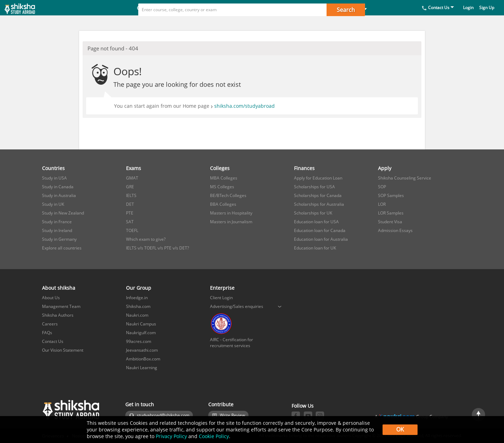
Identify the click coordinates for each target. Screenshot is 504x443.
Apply (305, 23)
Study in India (348, 23)
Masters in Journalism (231, 222)
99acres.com (139, 341)
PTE (130, 213)
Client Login (221, 298)
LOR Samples (391, 213)
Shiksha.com (138, 306)
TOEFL (132, 230)
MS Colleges (222, 187)
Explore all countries (62, 248)
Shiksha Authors (58, 315)
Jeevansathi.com (142, 350)
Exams (190, 23)
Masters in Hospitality (231, 213)
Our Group (139, 288)
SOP (382, 187)
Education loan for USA (316, 222)
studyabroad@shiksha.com (163, 415)
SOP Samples (391, 195)
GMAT (132, 178)
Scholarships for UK (313, 213)
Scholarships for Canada (318, 195)
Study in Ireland (57, 230)
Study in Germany (59, 239)
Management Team (61, 306)
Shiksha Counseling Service (405, 178)
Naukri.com (137, 315)
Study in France (57, 222)
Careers (50, 324)
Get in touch (140, 404)
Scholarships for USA (314, 187)
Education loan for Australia (321, 239)
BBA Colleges (223, 204)
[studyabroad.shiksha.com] (31, 15)
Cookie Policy (214, 436)
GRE (130, 187)
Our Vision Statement (63, 350)
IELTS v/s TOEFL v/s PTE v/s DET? (157, 248)
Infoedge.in (137, 298)
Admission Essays (395, 230)
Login (468, 23)
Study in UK (53, 204)
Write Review (232, 415)
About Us (51, 298)
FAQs (47, 333)
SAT (130, 222)
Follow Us (303, 406)
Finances (268, 23)
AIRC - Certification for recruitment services (232, 343)
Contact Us (439, 23)
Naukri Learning (142, 368)
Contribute (221, 404)
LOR (382, 204)
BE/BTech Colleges (228, 195)
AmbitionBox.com (143, 359)
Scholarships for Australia (319, 204)
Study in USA (54, 178)
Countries (151, 23)
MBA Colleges (224, 178)
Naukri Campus (141, 324)
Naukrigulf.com (141, 333)
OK (400, 429)
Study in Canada (58, 187)
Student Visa (390, 222)
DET (130, 204)
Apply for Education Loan (318, 178)
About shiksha (59, 288)
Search (346, 10)
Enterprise (222, 288)
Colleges (227, 23)
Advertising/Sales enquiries (237, 306)
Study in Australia (59, 195)
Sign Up (487, 23)
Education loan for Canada (320, 230)
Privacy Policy (171, 436)
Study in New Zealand (63, 213)
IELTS (131, 195)
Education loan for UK (315, 248)
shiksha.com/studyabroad (244, 106)
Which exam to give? (146, 239)
